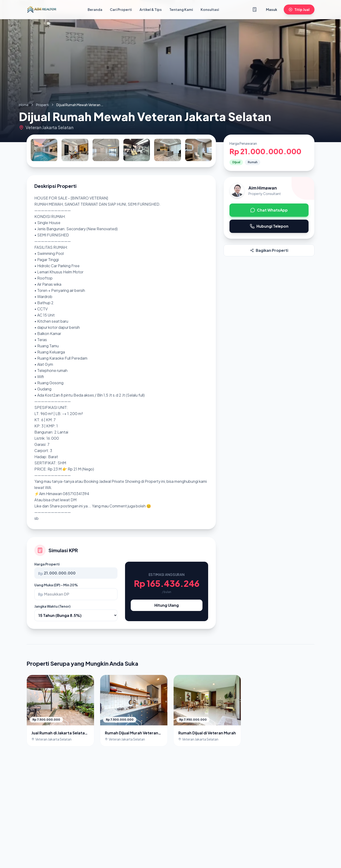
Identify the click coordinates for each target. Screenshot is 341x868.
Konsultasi (210, 9)
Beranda (95, 9)
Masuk (271, 9)
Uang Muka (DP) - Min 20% (56, 585)
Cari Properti (121, 9)
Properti (42, 105)
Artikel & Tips (151, 9)
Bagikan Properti (269, 250)
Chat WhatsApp (269, 210)
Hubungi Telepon (269, 226)
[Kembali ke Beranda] (42, 9)
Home (24, 105)
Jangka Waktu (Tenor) (52, 606)
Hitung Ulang (167, 605)
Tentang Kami (181, 9)
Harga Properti (47, 564)
